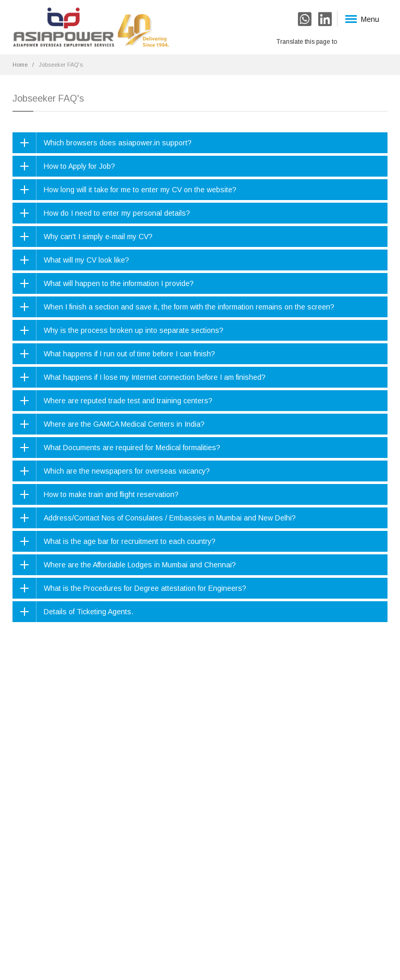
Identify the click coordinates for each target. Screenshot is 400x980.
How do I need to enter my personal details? (117, 213)
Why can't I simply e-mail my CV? (98, 237)
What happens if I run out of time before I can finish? (129, 354)
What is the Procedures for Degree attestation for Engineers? (145, 588)
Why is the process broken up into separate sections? (134, 330)
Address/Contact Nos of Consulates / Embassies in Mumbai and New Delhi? (170, 518)
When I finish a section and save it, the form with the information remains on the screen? (189, 307)
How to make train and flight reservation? (111, 494)
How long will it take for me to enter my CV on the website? (140, 190)
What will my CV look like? (86, 260)
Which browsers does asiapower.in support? (118, 143)
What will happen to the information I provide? (119, 283)
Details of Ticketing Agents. (89, 612)
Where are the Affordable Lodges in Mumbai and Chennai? (140, 565)
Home (20, 65)
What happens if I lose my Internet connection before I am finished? (155, 377)
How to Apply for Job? (79, 166)
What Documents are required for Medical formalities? (132, 448)
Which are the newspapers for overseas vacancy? (127, 471)
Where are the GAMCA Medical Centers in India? (124, 424)
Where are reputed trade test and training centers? (128, 401)
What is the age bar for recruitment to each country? (130, 541)
